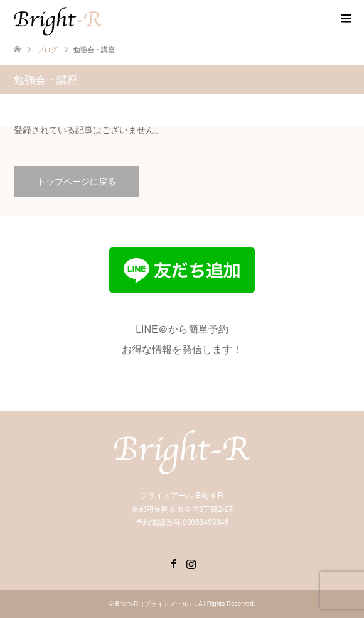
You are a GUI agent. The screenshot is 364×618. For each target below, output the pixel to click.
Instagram (191, 563)
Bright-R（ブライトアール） (155, 604)
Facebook (173, 563)
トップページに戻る (77, 182)
